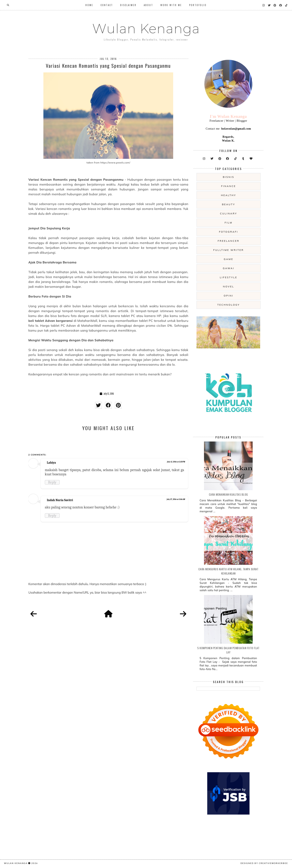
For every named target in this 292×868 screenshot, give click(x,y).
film (229, 223)
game (229, 259)
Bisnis (229, 177)
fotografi (229, 232)
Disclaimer (128, 5)
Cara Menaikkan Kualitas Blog (228, 494)
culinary (229, 213)
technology (228, 305)
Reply (52, 482)
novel (228, 286)
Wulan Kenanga (146, 29)
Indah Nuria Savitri (60, 500)
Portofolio (198, 5)
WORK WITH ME (171, 5)
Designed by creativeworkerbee (264, 863)
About (148, 5)
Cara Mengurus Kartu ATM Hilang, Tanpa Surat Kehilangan (228, 571)
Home (89, 5)
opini (228, 296)
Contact (107, 5)
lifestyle (229, 277)
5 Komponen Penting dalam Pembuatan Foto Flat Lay (228, 650)
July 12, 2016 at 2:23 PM (176, 462)
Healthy (229, 195)
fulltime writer (229, 250)
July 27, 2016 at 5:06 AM (176, 499)
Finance (229, 186)
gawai (229, 268)
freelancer (229, 241)
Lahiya (51, 463)
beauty (228, 204)
